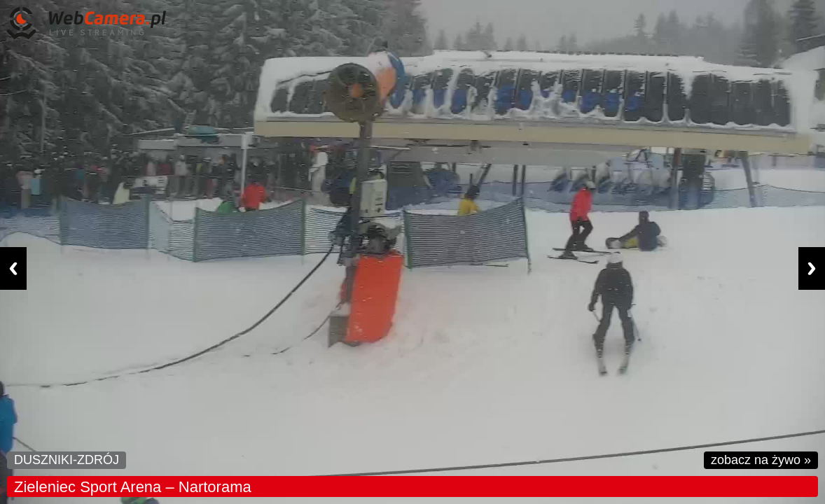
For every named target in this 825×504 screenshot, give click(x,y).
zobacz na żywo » (761, 460)
